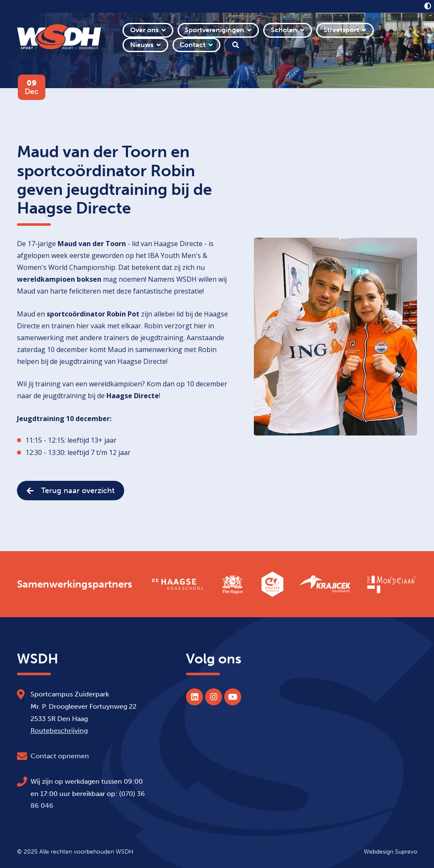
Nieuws (142, 45)
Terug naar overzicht (71, 491)
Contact (193, 45)
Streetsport (341, 30)
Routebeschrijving (59, 731)
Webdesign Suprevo (391, 851)
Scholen (284, 30)
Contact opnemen (60, 756)
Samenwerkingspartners (75, 584)
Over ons (144, 30)
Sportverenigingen (214, 30)
